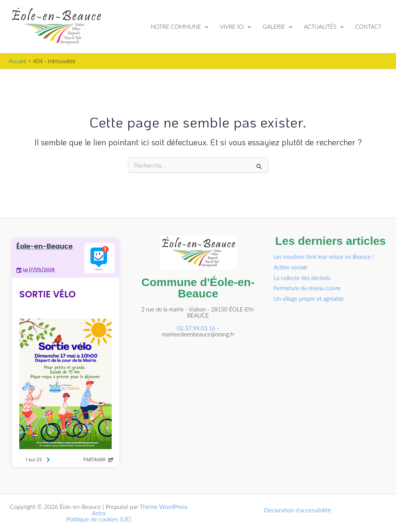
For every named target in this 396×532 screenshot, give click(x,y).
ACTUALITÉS (324, 26)
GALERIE (278, 26)
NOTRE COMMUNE (181, 26)
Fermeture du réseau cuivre (307, 288)
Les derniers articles (331, 241)
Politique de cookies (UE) (99, 519)
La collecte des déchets (302, 278)
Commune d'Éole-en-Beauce (198, 288)
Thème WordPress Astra (140, 510)
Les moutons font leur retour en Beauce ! (324, 257)
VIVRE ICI (237, 26)
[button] (206, 26)
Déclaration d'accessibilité (297, 510)
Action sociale (291, 267)
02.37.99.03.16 (196, 328)
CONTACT (369, 26)
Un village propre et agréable (309, 299)
